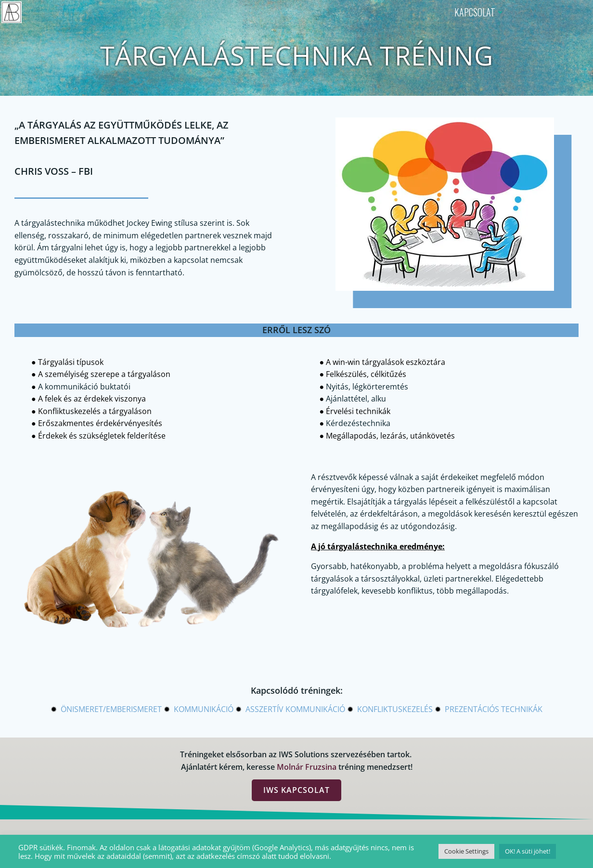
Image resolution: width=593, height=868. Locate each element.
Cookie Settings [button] (466, 851)
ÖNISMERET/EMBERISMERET (111, 709)
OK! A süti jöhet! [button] (528, 851)
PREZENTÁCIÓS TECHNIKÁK (494, 709)
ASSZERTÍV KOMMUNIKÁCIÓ (295, 709)
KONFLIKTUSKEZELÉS (395, 709)
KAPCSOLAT (480, 12)
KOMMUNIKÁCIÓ (204, 709)
